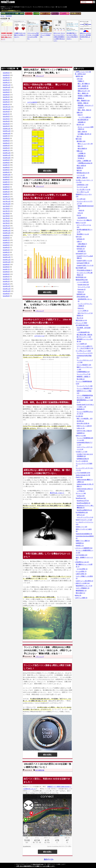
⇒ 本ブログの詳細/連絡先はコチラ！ (11, 11)
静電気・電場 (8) (83, 103)
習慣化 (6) (80, 315)
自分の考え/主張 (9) (83, 423)
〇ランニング (40, 76)
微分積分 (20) (81, 141)
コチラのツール (39, 336)
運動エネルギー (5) (84, 91)
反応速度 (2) (82, 251)
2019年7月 (6, 165)
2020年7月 (6, 136)
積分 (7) (80, 146)
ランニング (29, 13)
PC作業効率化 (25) (82, 512)
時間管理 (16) (81, 294)
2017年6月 (6, 213)
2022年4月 (6, 97)
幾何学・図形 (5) (82, 178)
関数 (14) (80, 151)
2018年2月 (6, 194)
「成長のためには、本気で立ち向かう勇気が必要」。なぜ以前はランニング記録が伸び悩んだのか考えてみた (47, 305)
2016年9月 (6, 235)
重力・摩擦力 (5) (83, 93)
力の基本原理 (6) (83, 88)
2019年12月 (7, 153)
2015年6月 (6, 272)
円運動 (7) (81, 81)
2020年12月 (7, 129)
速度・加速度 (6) (83, 86)
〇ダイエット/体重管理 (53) (84, 548)
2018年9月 (6, 177)
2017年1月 (6, 226)
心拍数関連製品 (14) (83, 372)
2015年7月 (6, 269)
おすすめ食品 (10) (82, 555)
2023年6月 (6, 73)
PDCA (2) (81, 308)
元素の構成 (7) (82, 244)
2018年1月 (6, 197)
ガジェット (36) (81, 493)
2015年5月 (6, 274)
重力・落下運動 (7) (84, 84)
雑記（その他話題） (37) (85, 418)
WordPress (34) (81, 498)
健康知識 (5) (81, 409)
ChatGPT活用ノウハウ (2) (85, 265)
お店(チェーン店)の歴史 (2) (84, 581)
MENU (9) (78, 595)
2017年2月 (6, 223)
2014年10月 (7, 291)
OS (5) (79, 215)
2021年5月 (6, 119)
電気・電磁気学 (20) (83, 101)
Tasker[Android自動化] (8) (84, 534)
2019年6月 (6, 167)
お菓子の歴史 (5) (81, 574)
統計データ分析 (45, 13)
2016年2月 (6, 252)
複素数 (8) (80, 168)
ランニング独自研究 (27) (85, 388)
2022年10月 (7, 87)
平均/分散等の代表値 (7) (84, 270)
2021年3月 (6, 124)
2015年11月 (7, 260)
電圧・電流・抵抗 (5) (84, 110)
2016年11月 (7, 230)
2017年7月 (6, 211)
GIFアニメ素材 (64, 13)
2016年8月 (6, 238)
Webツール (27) (81, 223)
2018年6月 (6, 184)
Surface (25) (81, 496)
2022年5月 (6, 95)
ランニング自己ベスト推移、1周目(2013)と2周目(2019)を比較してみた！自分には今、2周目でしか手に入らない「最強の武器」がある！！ (48, 650)
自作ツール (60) (81, 436)
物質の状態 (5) (81, 246)
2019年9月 (6, 160)
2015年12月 (7, 257)
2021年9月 (6, 112)
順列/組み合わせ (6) (83, 173)
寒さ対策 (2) (81, 379)
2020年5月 (6, 141)
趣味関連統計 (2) (81, 591)
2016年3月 (6, 250)
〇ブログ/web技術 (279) (82, 473)
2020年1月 (6, 150)
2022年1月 (6, 104)
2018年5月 (6, 187)
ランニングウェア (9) (84, 374)
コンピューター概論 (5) (84, 220)
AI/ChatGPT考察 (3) (83, 263)
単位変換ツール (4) (83, 234)
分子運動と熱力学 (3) (84, 134)
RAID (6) (81, 210)
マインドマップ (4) (84, 287)
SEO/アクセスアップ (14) (84, 520)
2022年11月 (7, 85)
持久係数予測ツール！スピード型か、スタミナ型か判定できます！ (72, 35)
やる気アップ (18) (82, 452)
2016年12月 (7, 228)
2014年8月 (6, 296)
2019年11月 (7, 155)
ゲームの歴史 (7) (81, 571)
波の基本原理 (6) (83, 120)
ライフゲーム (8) (82, 187)
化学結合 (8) (81, 239)
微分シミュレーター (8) (85, 144)
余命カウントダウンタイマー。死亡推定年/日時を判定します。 (85, 35)
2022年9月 (6, 90)
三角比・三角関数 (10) (84, 161)
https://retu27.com (38, 864)
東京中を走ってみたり (57, 493)
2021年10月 (7, 109)
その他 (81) (79, 416)
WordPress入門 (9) (83, 501)
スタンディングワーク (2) (85, 517)
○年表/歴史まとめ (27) (82, 562)
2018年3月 (6, 192)
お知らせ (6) (81, 428)
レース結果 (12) (82, 344)
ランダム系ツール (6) (84, 189)
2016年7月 (6, 240)
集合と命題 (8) (81, 166)
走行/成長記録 (40, 770)
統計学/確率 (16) (81, 268)
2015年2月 (6, 281)
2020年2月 (6, 148)
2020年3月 (6, 146)
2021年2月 (6, 126)
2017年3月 (6, 221)
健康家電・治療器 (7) (84, 377)
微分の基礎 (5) (82, 148)
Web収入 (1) (80, 546)
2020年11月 (7, 131)
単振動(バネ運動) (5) (84, 96)
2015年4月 (6, 277)
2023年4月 (6, 78)
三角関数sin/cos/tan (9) (85, 163)
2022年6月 (6, 92)
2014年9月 (6, 294)
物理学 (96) (79, 76)
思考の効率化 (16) (82, 297)
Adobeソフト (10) (81, 527)
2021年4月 (6, 121)
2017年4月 (6, 218)
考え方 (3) (80, 318)
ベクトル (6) (81, 175)
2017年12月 (7, 199)
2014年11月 (7, 289)
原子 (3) (79, 136)
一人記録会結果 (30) (83, 332)
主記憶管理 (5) (82, 218)
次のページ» (49, 859)
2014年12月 (7, 286)
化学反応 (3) (81, 249)
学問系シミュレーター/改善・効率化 (13, 13)
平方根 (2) (81, 158)
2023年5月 (6, 75)
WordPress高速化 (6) (83, 503)
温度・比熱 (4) (82, 132)
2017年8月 (6, 209)
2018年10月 (7, 175)
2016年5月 (6, 245)
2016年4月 (6, 247)
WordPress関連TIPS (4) (84, 510)
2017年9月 (6, 206)
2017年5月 (6, 216)
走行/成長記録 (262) (82, 325)
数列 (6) (79, 170)
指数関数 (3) (82, 156)
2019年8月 (6, 163)
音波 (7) (80, 115)
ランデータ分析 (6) (82, 461)
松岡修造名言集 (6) (83, 459)
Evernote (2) (82, 289)
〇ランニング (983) (81, 323)
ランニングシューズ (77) (85, 353)
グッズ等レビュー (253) (83, 351)
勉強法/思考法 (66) (82, 280)
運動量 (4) (81, 98)
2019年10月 (7, 158)
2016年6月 (6, 243)
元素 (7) (79, 241)
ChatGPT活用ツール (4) (84, 261)
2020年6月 (6, 138)
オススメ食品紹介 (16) (84, 365)
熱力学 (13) (80, 124)
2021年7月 (6, 114)
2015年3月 (6, 279)
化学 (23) (79, 237)
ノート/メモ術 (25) (83, 282)
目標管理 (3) (80, 543)
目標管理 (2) (81, 433)
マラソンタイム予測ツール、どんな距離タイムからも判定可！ (33, 35)
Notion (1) (81, 292)
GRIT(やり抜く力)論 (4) (84, 431)
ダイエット (55, 13)
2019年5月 (6, 170)
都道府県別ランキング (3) (84, 586)
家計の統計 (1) (80, 593)
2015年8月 (6, 267)
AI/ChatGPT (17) (81, 254)
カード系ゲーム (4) (83, 192)
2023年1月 (6, 82)
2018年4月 (6, 189)
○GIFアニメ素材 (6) (81, 598)
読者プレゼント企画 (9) (84, 426)
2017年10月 (7, 204)
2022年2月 (6, 102)
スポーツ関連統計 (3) (83, 588)
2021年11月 (7, 107)
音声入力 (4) (81, 515)
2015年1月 (6, 284)
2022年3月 (6, 99)
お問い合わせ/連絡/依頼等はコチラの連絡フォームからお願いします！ (36, 866)
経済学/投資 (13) (81, 277)
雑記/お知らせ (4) (81, 320)
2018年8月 (6, 179)
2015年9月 (6, 264)
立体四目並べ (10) (82, 185)
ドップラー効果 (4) (85, 117)
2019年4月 (6, 172)
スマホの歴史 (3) (82, 569)
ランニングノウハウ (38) (85, 386)
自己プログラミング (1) (85, 313)
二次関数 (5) (82, 153)
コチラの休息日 (32, 102)
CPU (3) (80, 213)
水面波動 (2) (82, 122)
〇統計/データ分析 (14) (82, 583)
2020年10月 (7, 133)
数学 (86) (79, 139)
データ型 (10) (81, 199)
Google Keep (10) (83, 285)
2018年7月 (6, 182)
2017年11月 (7, 201)
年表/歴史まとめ (75, 13)
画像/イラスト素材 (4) (83, 541)
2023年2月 (6, 80)
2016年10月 (7, 233)
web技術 (36, 13)
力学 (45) (80, 79)
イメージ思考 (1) (83, 311)
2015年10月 (7, 262)
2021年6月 (6, 116)
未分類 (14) (80, 421)
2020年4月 (6, 143)
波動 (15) (80, 112)
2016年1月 (6, 255)
